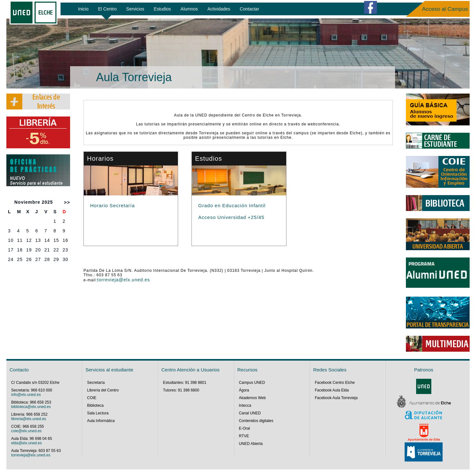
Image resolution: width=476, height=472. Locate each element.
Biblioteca (95, 405)
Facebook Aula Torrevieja (336, 398)
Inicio (83, 9)
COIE (92, 398)
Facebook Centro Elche (335, 383)
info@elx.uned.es (26, 395)
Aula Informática (101, 421)
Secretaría (96, 383)
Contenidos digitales (256, 421)
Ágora (244, 390)
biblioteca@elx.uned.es (31, 407)
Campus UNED (252, 383)
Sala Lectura (98, 413)
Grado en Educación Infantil (232, 205)
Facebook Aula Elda (332, 390)
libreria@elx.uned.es (29, 419)
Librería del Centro (103, 390)
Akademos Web (252, 398)
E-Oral (245, 428)
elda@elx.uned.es (26, 443)
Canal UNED (250, 413)
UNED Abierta (251, 444)
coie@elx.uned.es (26, 431)
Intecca (245, 405)
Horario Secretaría (112, 205)
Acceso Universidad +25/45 (231, 217)
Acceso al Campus (445, 9)
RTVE (244, 436)
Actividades (219, 9)
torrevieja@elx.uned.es (123, 280)
